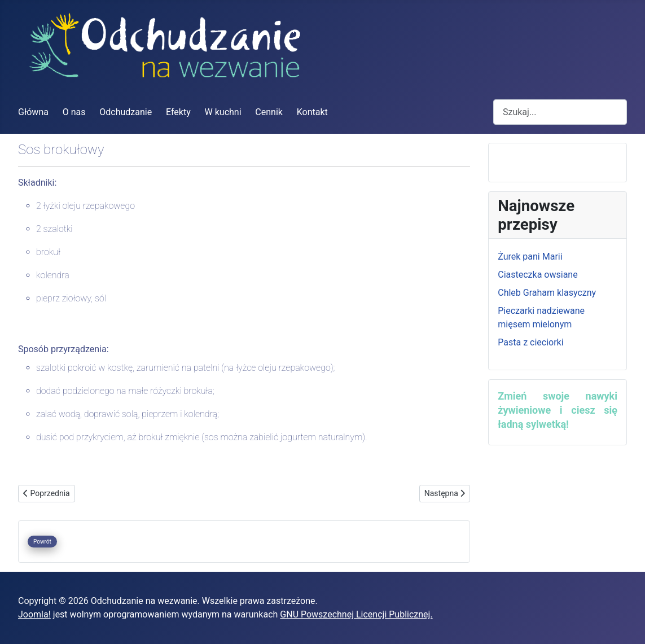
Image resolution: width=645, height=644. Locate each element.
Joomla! (34, 614)
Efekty (178, 112)
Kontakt (312, 112)
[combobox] (560, 112)
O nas (74, 112)
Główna (33, 112)
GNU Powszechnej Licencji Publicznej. (356, 614)
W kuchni (223, 112)
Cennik (269, 112)
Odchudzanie (126, 112)
